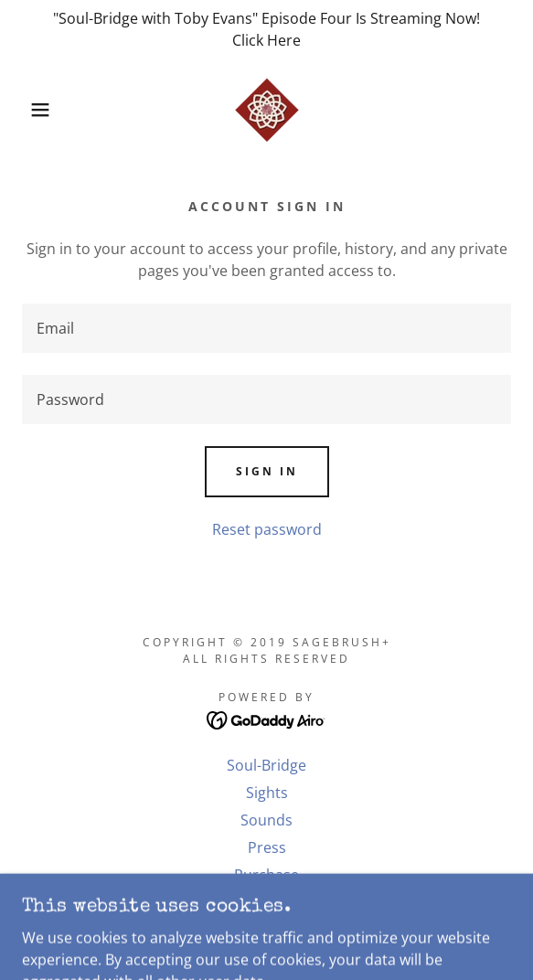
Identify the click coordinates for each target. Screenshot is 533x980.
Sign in (267, 471)
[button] (37, 110)
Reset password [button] (267, 529)
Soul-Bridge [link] (266, 765)
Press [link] (267, 847)
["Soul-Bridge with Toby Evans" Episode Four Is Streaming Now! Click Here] (266, 29)
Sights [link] (267, 793)
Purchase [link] (266, 875)
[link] (267, 110)
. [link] (267, 902)
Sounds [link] (266, 820)
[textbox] (266, 328)
